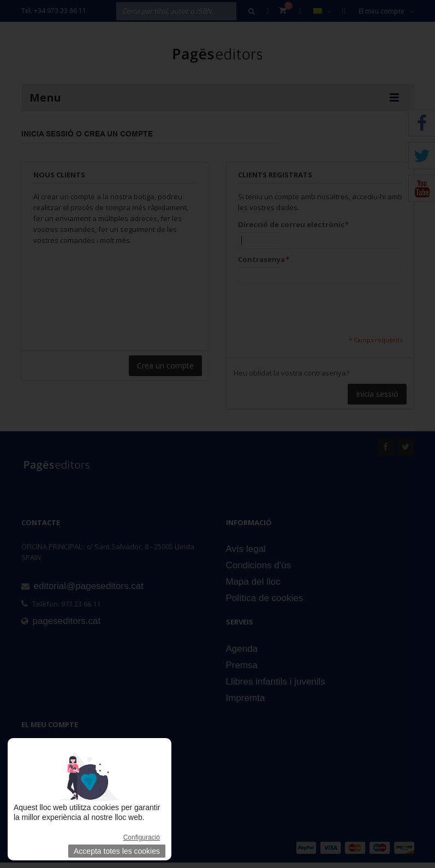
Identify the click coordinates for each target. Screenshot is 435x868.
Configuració (142, 837)
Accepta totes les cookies (117, 851)
